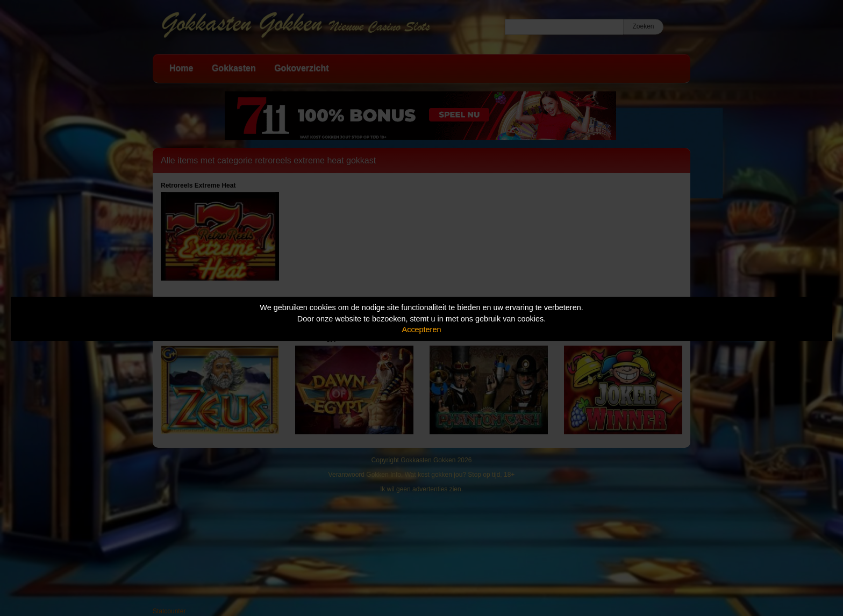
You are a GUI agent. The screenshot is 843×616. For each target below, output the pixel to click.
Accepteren (422, 330)
